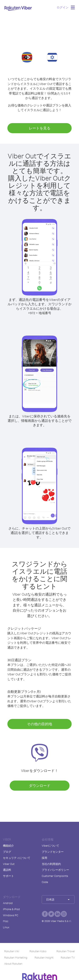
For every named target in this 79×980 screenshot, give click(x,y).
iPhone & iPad (11, 909)
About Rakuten (13, 964)
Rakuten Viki (12, 951)
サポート (8, 876)
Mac (6, 921)
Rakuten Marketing (16, 957)
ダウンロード (40, 785)
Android (8, 903)
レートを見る (40, 128)
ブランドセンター (53, 852)
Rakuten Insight (44, 957)
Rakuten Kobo (38, 951)
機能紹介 (8, 846)
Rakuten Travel (66, 951)
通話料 (7, 870)
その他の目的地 (39, 724)
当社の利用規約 (51, 864)
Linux (6, 927)
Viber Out (9, 864)
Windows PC (11, 915)
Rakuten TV (68, 957)
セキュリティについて (17, 858)
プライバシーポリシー (55, 870)
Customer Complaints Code (55, 879)
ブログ (7, 852)
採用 (44, 858)
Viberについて (50, 846)
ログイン (63, 7)
